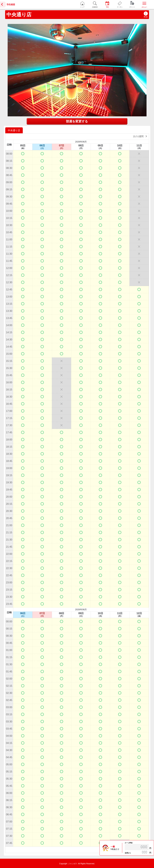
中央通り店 (19, 15)
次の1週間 (141, 136)
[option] (14, 130)
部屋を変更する (77, 121)
